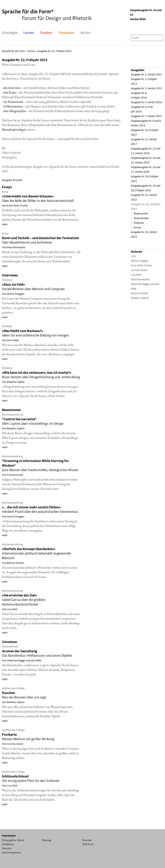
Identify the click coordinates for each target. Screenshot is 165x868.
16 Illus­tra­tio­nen (13, 106)
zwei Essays (10, 92)
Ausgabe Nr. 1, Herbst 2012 (146, 75)
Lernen (29, 33)
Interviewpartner (11, 852)
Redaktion (8, 844)
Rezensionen (141, 214)
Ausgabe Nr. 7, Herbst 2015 (146, 116)
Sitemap (47, 840)
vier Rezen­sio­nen (13, 102)
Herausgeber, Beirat (13, 840)
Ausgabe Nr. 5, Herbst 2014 (146, 102)
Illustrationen (141, 218)
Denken (47, 33)
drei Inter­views (12, 88)
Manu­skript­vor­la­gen (14, 130)
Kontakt (87, 840)
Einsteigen (10, 33)
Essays (138, 228)
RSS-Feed (88, 844)
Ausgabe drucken (12, 180)
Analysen (139, 223)
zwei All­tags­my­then (15, 111)
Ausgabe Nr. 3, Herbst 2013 (146, 89)
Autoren (7, 848)
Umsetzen (67, 33)
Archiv (85, 33)
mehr (5, 224)
